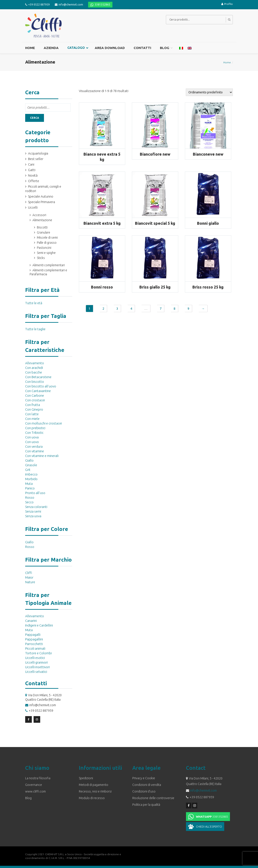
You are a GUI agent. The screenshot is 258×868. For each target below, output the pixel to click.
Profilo (227, 4)
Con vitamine (35, 451)
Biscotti (42, 227)
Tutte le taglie (35, 329)
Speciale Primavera (42, 202)
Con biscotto (35, 382)
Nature (30, 582)
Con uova (32, 437)
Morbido (31, 479)
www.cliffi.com (35, 791)
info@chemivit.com (71, 5)
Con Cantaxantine (38, 391)
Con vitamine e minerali (42, 456)
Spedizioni (86, 778)
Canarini (31, 621)
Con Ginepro (34, 409)
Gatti (32, 170)
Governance (34, 785)
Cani (31, 164)
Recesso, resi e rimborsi (95, 791)
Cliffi (29, 573)
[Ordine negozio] (209, 92)
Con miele (32, 419)
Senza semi (33, 511)
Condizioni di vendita (147, 785)
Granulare (44, 232)
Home (227, 62)
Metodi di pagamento (94, 785)
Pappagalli (33, 635)
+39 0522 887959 (39, 5)
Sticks (41, 258)
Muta (29, 484)
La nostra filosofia (38, 778)
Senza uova (33, 516)
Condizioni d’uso (144, 791)
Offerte (34, 181)
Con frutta (33, 405)
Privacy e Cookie (144, 778)
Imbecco (31, 474)
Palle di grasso (47, 243)
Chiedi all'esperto (209, 826)
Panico (30, 488)
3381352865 (102, 5)
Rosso (30, 497)
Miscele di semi (47, 238)
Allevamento (35, 363)
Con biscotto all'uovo (41, 386)
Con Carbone (35, 395)
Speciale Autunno (41, 196)
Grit (28, 470)
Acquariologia (38, 153)
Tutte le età (34, 303)
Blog (28, 798)
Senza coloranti (36, 507)
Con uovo (32, 442)
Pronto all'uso (35, 493)
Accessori (39, 215)
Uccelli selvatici (36, 672)
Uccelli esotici (35, 658)
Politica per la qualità (146, 805)
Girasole (31, 465)
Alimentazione (42, 220)
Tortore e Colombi (38, 653)
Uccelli (33, 207)
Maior (29, 577)
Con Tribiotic (34, 433)
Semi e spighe (46, 253)
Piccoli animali (35, 648)
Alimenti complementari (49, 265)
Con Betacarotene (38, 377)
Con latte (32, 414)
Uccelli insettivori (37, 667)
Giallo (29, 460)
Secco (29, 502)
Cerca (35, 118)
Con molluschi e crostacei (44, 423)
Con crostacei (35, 400)
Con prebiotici (35, 428)
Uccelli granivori (36, 662)
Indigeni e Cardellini (39, 625)
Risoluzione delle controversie (153, 798)
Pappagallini (34, 639)
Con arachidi (34, 368)
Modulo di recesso (92, 798)
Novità (33, 175)
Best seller (36, 159)
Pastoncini (44, 248)
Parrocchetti (34, 644)
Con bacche (34, 372)
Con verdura (34, 446)
